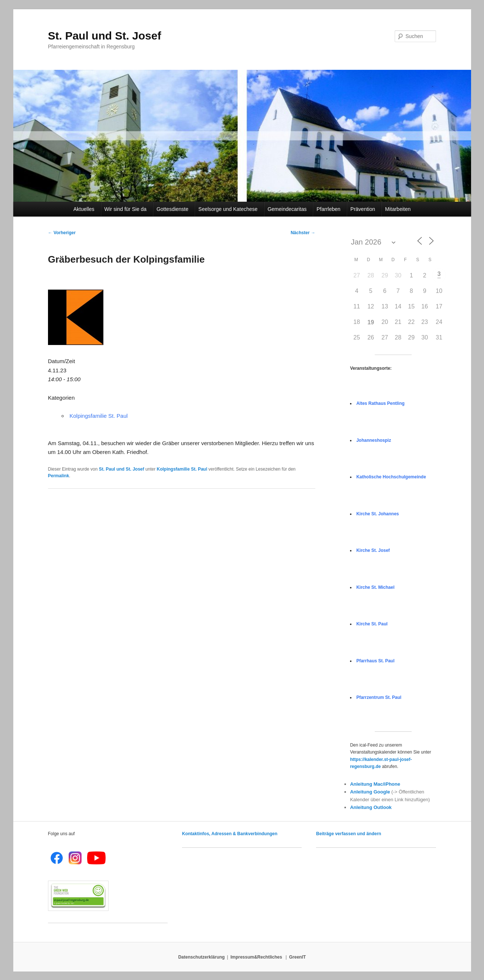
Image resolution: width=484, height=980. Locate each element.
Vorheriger (62, 233)
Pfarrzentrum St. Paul (379, 697)
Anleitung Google (370, 792)
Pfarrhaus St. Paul (375, 661)
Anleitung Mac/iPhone (375, 784)
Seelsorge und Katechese (229, 209)
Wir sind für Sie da (127, 209)
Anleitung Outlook (371, 807)
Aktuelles (85, 209)
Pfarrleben (329, 209)
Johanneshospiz (374, 440)
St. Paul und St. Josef (105, 36)
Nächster (303, 233)
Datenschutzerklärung (202, 957)
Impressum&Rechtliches (257, 957)
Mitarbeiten (398, 209)
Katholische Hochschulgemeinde (391, 477)
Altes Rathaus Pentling (380, 403)
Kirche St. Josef (373, 550)
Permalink (59, 476)
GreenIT (297, 957)
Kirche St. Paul (372, 624)
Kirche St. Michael (375, 587)
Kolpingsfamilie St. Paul (99, 416)
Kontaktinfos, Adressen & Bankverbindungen (230, 834)
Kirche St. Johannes (377, 514)
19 (371, 322)
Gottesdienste (174, 209)
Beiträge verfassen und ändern (349, 834)
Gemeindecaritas (288, 209)
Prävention (364, 209)
